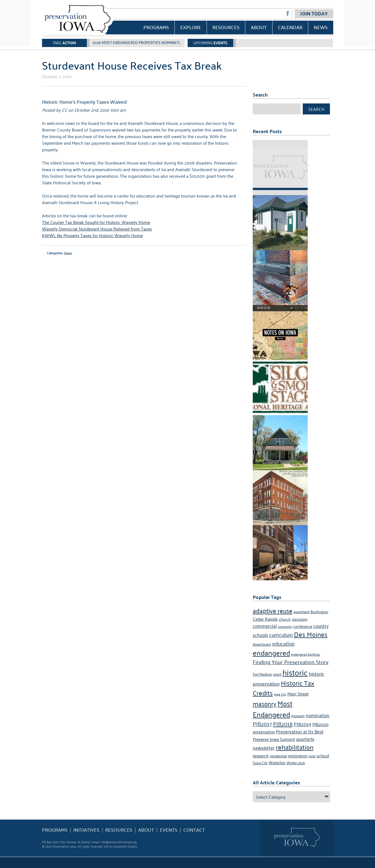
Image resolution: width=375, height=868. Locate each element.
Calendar (290, 27)
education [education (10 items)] (284, 643)
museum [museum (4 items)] (298, 715)
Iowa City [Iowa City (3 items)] (280, 694)
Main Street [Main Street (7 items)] (298, 694)
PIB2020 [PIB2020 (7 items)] (320, 724)
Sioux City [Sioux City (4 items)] (260, 762)
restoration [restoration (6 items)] (298, 755)
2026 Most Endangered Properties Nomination (139, 42)
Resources (226, 27)
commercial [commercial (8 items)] (265, 626)
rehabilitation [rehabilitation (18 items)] (295, 747)
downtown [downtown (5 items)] (262, 644)
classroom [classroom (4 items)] (300, 619)
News (321, 27)
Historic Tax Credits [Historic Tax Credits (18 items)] (284, 688)
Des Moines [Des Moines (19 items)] (311, 634)
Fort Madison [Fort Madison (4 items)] (262, 674)
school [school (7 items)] (323, 755)
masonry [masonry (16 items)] (265, 703)
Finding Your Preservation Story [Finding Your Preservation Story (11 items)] (291, 662)
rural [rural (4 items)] (312, 756)
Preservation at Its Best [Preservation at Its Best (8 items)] (300, 731)
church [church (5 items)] (285, 619)
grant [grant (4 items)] (277, 674)
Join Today (314, 14)
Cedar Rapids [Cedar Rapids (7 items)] (265, 619)
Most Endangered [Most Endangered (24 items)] (273, 708)
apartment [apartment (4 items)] (301, 611)
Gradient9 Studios (125, 846)
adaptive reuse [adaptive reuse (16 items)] (273, 610)
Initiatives (86, 830)
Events (169, 830)
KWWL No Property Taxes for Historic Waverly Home (92, 235)
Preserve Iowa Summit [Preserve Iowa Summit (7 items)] (274, 739)
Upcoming (210, 43)
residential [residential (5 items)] (278, 756)
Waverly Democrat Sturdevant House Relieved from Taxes (97, 229)
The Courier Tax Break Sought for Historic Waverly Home (96, 222)
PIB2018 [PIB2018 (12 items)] (283, 724)
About (259, 27)
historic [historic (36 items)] (295, 672)
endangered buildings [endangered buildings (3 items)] (306, 654)
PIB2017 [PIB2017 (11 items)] (262, 724)
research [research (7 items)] (261, 755)
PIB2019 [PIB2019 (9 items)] (302, 724)
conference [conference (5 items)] (303, 626)
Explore (191, 27)
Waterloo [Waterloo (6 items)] (277, 762)
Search (316, 109)
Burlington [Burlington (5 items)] (319, 611)
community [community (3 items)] (285, 626)
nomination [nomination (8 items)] (318, 715)
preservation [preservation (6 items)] (264, 732)
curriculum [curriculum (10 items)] (281, 634)
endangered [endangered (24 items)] (271, 652)
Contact (194, 830)
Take (64, 43)
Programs (156, 27)
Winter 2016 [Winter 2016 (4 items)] (296, 762)
